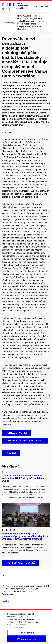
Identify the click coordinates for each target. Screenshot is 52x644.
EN (37, 7)
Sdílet (11, 453)
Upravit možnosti (15, 630)
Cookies (5, 601)
